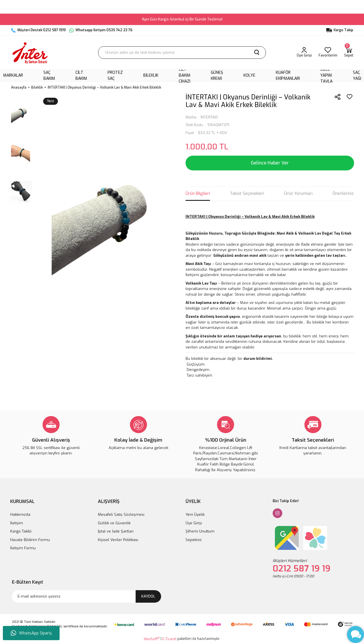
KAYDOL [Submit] (148, 596)
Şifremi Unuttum (200, 531)
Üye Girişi (194, 523)
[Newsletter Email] (87, 596)
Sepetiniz (194, 540)
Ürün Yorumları (298, 193)
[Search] (182, 53)
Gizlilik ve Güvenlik (114, 523)
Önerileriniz (343, 193)
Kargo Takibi (21, 531)
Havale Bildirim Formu (30, 540)
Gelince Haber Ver (270, 163)
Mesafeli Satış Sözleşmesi (121, 514)
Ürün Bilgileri (198, 193)
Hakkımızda (20, 514)
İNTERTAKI (209, 117)
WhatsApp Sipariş (31, 633)
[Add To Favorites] (350, 97)
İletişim (17, 523)
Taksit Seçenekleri (247, 193)
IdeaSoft (152, 639)
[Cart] (349, 53)
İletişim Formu (23, 548)
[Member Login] (304, 53)
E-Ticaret (169, 639)
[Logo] (30, 53)
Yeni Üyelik (195, 514)
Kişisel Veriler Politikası (118, 540)
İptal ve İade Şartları (116, 531)
